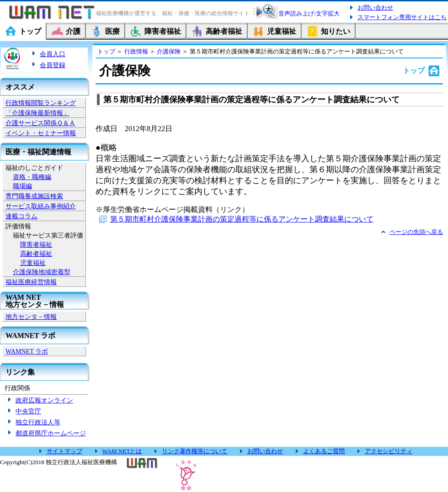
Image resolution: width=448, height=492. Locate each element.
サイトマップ (64, 451)
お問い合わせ (375, 8)
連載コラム (21, 216)
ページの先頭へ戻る (416, 232)
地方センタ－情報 (31, 317)
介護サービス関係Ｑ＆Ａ (40, 123)
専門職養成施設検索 (34, 196)
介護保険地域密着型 (42, 272)
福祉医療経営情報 (31, 282)
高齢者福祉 (36, 254)
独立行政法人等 (38, 422)
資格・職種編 (32, 177)
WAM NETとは (122, 451)
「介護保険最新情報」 (37, 113)
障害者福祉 (36, 244)
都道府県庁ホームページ (51, 433)
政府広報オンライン (44, 400)
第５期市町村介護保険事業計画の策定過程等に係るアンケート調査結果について (242, 219)
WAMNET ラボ (27, 351)
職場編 (22, 186)
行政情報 (136, 51)
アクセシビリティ (389, 451)
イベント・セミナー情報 (41, 133)
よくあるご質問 (324, 451)
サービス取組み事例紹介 (41, 206)
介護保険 (169, 51)
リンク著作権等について (195, 451)
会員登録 (53, 65)
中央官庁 (28, 411)
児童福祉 (33, 263)
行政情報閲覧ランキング (41, 103)
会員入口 (53, 54)
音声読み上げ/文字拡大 (309, 13)
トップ (106, 51)
